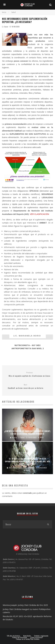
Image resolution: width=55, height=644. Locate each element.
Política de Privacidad (20, 637)
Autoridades (27, 636)
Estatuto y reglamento (41, 636)
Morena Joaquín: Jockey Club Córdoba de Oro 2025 (25, 605)
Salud (6, 27)
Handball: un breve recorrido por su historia (25, 387)
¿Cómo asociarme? (36, 637)
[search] (48, 524)
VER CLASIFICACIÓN (40, 214)
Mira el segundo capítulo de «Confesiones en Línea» (30, 374)
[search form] (23, 524)
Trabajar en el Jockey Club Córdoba (28, 639)
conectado (27, 493)
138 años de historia (13, 636)
